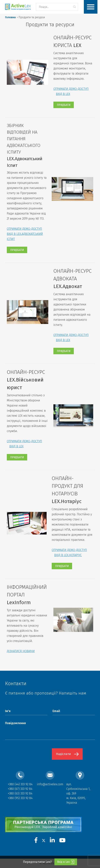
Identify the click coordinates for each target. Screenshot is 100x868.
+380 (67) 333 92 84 (20, 789)
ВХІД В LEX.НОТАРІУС (68, 555)
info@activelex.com (50, 784)
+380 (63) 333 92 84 (20, 793)
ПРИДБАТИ (64, 105)
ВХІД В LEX (63, 94)
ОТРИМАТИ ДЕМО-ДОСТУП (71, 89)
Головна (10, 17)
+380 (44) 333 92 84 (20, 784)
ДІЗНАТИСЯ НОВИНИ (21, 651)
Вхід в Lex (66, 862)
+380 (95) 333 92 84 (20, 798)
